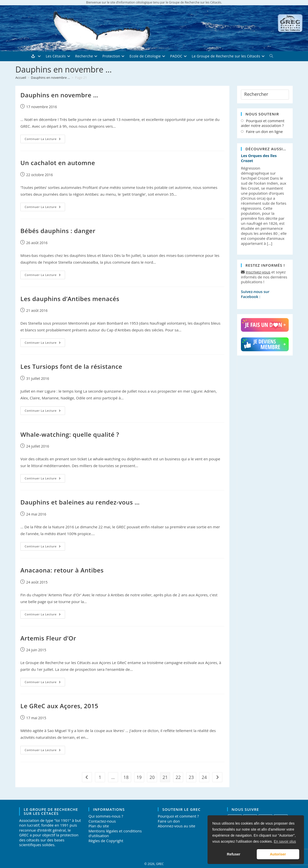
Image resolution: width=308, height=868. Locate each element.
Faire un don (169, 821)
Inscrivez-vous (258, 272)
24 (204, 777)
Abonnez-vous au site (176, 826)
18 (126, 777)
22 (178, 777)
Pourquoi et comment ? (178, 816)
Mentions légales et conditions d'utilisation (115, 833)
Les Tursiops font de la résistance (71, 366)
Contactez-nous (102, 821)
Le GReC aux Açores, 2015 (59, 706)
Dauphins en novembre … (59, 95)
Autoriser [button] (278, 854)
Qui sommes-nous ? (106, 816)
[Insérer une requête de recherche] (265, 95)
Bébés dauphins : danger (58, 231)
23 (191, 777)
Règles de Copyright (106, 841)
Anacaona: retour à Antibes (62, 570)
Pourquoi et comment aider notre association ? (263, 123)
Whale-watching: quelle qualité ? (70, 434)
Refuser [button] (234, 854)
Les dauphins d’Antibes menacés (70, 299)
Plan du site (99, 826)
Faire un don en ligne (264, 132)
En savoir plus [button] (285, 841)
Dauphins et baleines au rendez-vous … (80, 502)
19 (139, 777)
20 (152, 777)
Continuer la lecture (45, 140)
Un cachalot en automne (58, 163)
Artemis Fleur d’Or (48, 638)
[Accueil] (21, 78)
